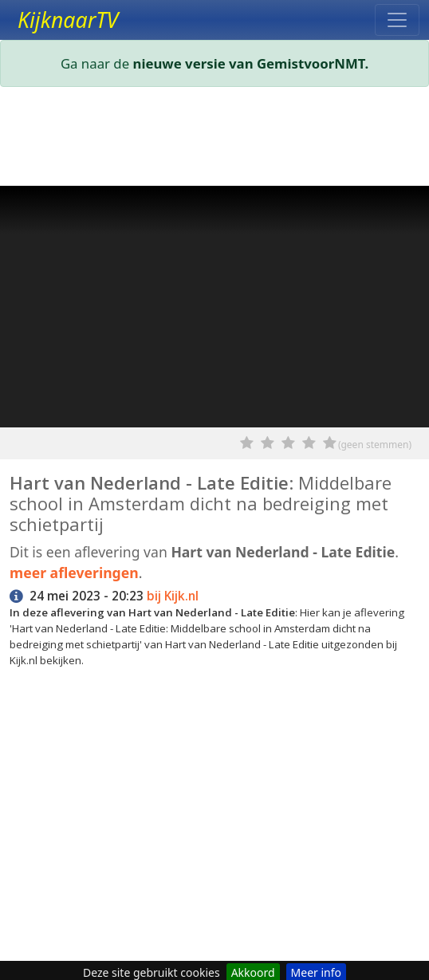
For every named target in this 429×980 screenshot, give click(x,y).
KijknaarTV (68, 20)
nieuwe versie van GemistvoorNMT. (251, 63)
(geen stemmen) (375, 445)
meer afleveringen (74, 573)
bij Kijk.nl (173, 596)
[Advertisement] (214, 140)
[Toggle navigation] (397, 20)
